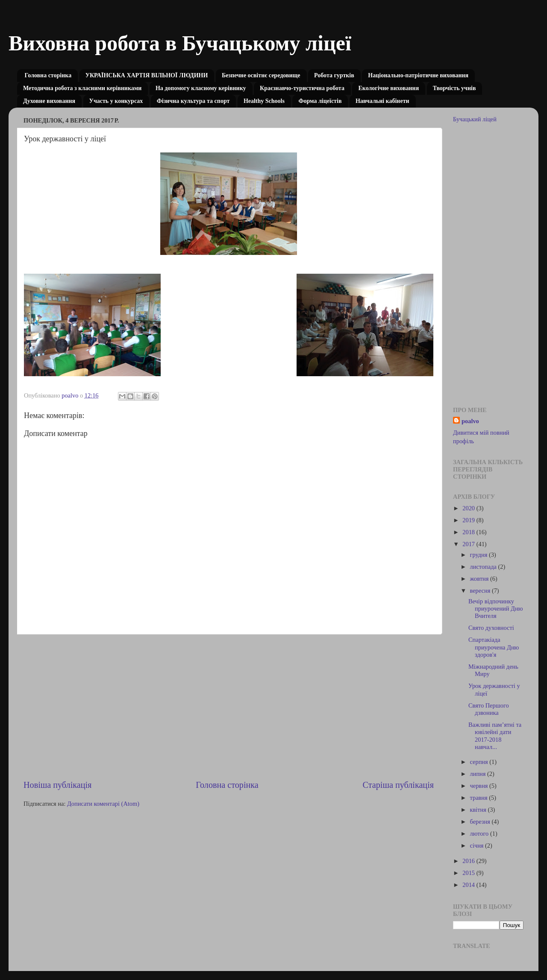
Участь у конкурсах (116, 101)
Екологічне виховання (388, 88)
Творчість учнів (454, 88)
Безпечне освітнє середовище (261, 75)
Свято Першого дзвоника (489, 709)
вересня (481, 591)
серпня (480, 762)
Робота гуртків (334, 75)
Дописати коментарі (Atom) (103, 804)
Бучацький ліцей (475, 119)
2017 (469, 544)
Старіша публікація (398, 785)
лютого (480, 834)
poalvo (470, 421)
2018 (469, 532)
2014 (469, 885)
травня (480, 798)
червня (480, 786)
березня (481, 822)
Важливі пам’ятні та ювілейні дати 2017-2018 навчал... (495, 736)
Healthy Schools (264, 101)
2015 (469, 873)
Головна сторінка (48, 75)
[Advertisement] (229, 707)
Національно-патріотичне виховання (418, 75)
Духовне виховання (49, 101)
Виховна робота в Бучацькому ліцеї (180, 43)
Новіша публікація (57, 785)
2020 (469, 508)
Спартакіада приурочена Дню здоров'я (494, 647)
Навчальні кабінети (382, 101)
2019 (469, 520)
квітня (479, 810)
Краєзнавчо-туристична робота (302, 88)
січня (478, 845)
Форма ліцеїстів (320, 101)
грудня (479, 555)
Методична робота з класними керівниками (82, 88)
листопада (484, 567)
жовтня (480, 579)
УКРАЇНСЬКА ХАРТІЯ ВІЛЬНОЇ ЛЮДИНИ (147, 75)
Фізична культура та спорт (193, 101)
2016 (469, 861)
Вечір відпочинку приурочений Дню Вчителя (496, 609)
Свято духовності (491, 628)
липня (479, 774)
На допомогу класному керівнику (201, 88)
